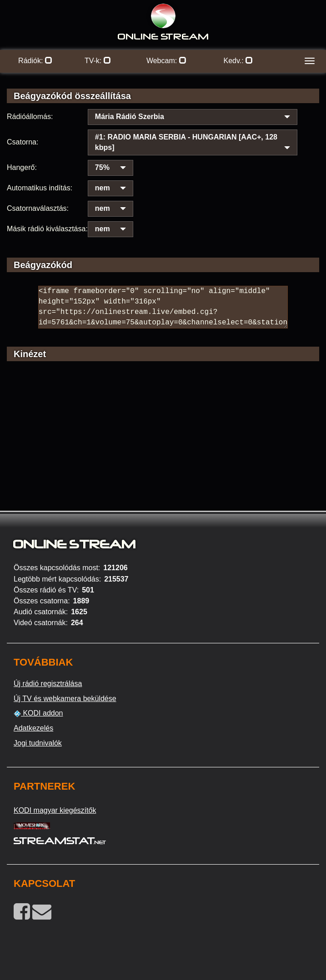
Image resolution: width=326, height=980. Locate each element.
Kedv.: (238, 61)
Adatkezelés (33, 728)
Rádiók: (35, 61)
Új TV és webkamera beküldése (65, 699)
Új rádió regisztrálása (48, 684)
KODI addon (38, 713)
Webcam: (166, 61)
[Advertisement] (163, 449)
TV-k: (98, 61)
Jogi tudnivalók (38, 743)
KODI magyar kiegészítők (55, 810)
